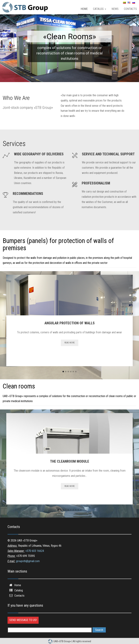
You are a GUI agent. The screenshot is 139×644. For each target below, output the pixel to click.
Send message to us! (23, 620)
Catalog (100, 9)
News (115, 9)
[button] (6, 47)
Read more (70, 343)
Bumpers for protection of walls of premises (69, 36)
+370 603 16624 (35, 551)
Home (84, 9)
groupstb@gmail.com (28, 561)
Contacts (19, 596)
